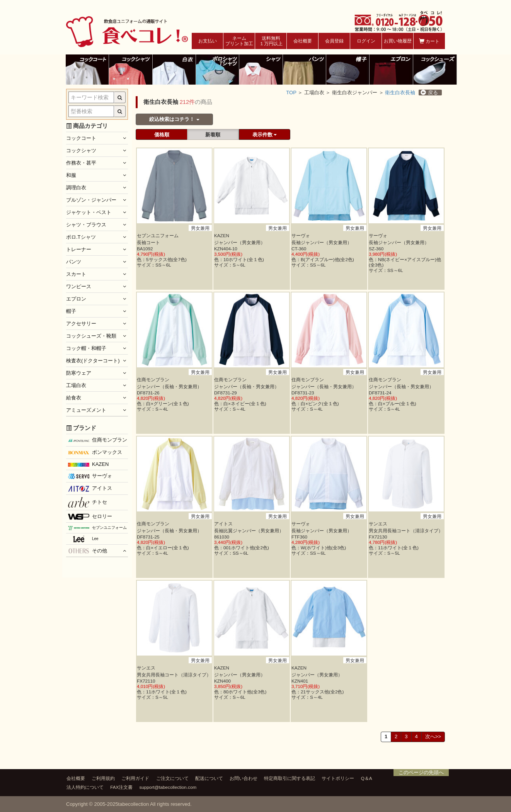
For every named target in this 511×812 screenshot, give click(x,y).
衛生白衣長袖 (400, 93)
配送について (209, 778)
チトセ (88, 502)
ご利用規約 (103, 778)
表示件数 (265, 135)
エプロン (76, 299)
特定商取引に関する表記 (290, 778)
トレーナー (79, 249)
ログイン (366, 41)
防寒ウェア (79, 373)
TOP (291, 93)
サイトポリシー (338, 778)
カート (429, 41)
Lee (83, 539)
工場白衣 (76, 385)
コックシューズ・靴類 (91, 336)
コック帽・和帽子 (86, 348)
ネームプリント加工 (239, 41)
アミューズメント (86, 410)
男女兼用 (200, 228)
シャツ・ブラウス (86, 225)
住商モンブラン (98, 440)
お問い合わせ (244, 778)
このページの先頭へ (421, 772)
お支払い (208, 41)
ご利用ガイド (135, 778)
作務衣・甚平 (81, 163)
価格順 (162, 135)
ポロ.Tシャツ (81, 237)
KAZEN (88, 464)
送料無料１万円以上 (271, 41)
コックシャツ (81, 150)
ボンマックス (95, 453)
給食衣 (74, 398)
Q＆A (367, 778)
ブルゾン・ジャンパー (91, 200)
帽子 (71, 311)
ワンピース (79, 286)
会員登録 (334, 41)
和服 (71, 175)
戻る (429, 93)
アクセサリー (81, 324)
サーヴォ (90, 476)
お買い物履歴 (398, 41)
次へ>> (433, 736)
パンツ (74, 262)
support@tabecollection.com (168, 787)
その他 (88, 551)
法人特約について (85, 787)
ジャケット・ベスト (89, 212)
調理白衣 (76, 188)
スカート (76, 274)
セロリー (90, 517)
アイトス (90, 488)
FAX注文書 (121, 787)
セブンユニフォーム (97, 528)
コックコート (81, 138)
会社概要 (303, 41)
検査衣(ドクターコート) (93, 361)
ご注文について (172, 778)
